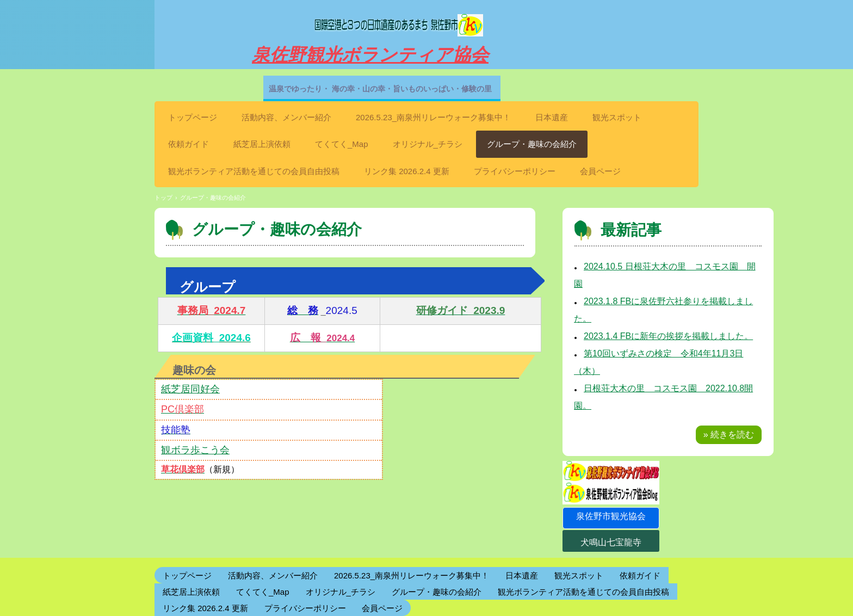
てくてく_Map (342, 144)
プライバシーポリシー (515, 171)
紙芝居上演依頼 (262, 144)
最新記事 (631, 230)
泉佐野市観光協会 (611, 516)
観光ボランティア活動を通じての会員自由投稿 (254, 171)
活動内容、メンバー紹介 (286, 117)
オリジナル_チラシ (428, 144)
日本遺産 (552, 117)
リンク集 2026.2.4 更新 (407, 171)
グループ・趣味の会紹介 (532, 144)
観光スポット (617, 117)
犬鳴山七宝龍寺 (611, 542)
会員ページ (600, 171)
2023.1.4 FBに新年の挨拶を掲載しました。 (668, 336)
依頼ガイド (188, 144)
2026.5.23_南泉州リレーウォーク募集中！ (433, 117)
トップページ (193, 117)
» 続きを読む (729, 435)
